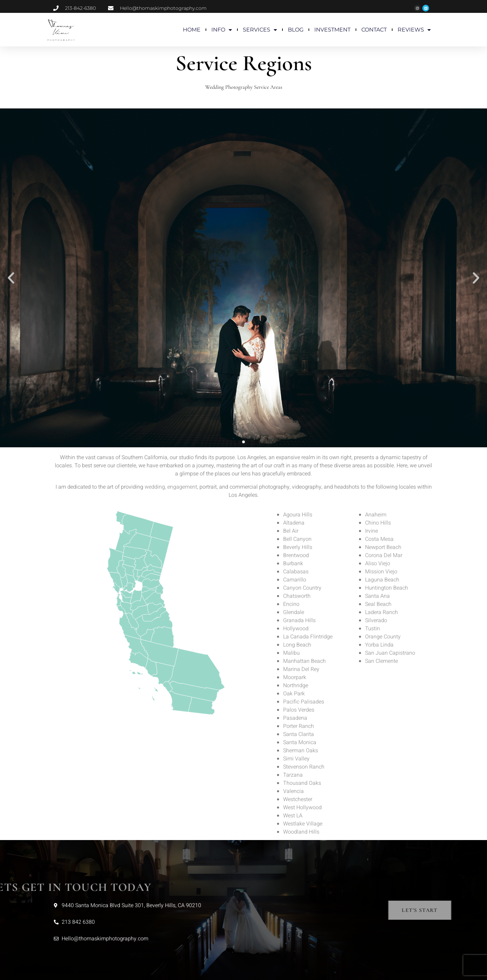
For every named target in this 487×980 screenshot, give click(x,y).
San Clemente (382, 661)
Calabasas (296, 572)
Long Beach (297, 645)
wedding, (155, 487)
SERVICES (260, 30)
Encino (291, 604)
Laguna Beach (382, 580)
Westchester (298, 799)
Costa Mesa (379, 539)
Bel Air (291, 531)
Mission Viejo (381, 572)
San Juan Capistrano (390, 653)
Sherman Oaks (301, 751)
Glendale (294, 612)
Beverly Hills (298, 547)
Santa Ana (377, 596)
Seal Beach (378, 604)
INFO (222, 30)
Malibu (291, 653)
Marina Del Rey (301, 669)
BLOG (296, 30)
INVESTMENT (332, 30)
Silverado (376, 620)
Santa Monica (300, 742)
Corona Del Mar (384, 555)
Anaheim (376, 515)
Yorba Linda (379, 645)
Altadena (294, 523)
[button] (11, 278)
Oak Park (294, 694)
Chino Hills (378, 523)
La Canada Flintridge (308, 637)
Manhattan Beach (304, 661)
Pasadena (295, 718)
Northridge (296, 686)
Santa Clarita (299, 734)
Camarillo (295, 580)
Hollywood (296, 629)
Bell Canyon (297, 539)
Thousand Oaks (302, 783)
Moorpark (295, 677)
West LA (293, 816)
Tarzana (293, 775)
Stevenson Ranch (304, 767)
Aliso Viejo (378, 564)
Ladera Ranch (382, 612)
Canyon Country (302, 588)
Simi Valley (296, 759)
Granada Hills (299, 620)
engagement (182, 487)
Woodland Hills (301, 832)
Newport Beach (383, 547)
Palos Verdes (299, 710)
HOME (192, 30)
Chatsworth (297, 596)
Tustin (373, 629)
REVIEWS (414, 30)
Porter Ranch (299, 726)
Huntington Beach (387, 588)
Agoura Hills (298, 515)
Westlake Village (303, 824)
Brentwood (296, 555)
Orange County (383, 637)
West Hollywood (302, 808)
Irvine (372, 531)
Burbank (293, 564)
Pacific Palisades (304, 702)
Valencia (293, 791)
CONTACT (374, 30)
